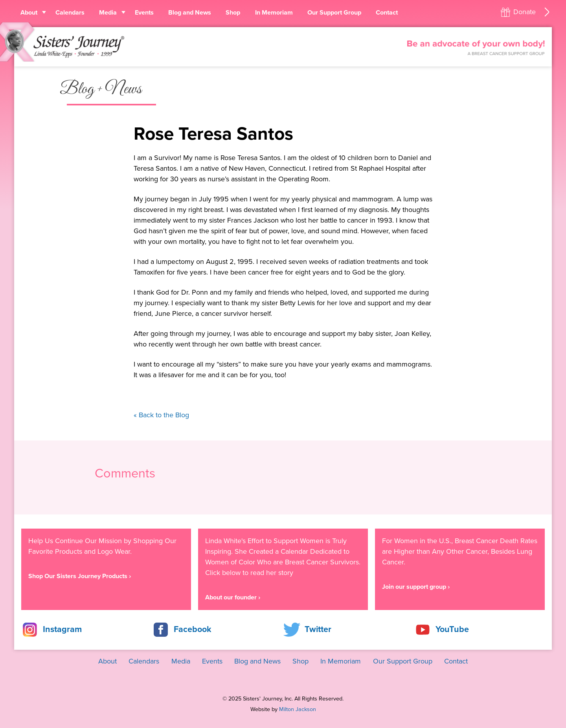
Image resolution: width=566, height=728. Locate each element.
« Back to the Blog (161, 415)
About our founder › (233, 597)
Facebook (193, 629)
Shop (233, 13)
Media (108, 13)
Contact (387, 13)
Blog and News (190, 13)
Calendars (70, 13)
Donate (525, 12)
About (29, 13)
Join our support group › (416, 587)
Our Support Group (334, 13)
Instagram (62, 629)
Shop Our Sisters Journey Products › (80, 576)
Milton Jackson (298, 709)
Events (144, 13)
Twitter (318, 629)
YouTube (452, 629)
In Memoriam (274, 13)
